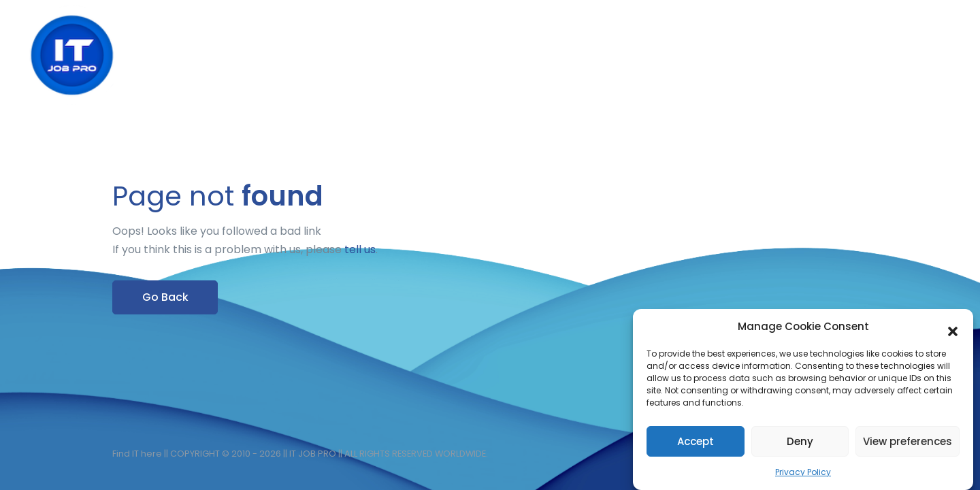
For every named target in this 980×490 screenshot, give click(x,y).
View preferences (908, 444)
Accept (696, 444)
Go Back (165, 297)
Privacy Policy (803, 475)
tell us (360, 249)
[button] (953, 330)
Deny (800, 444)
